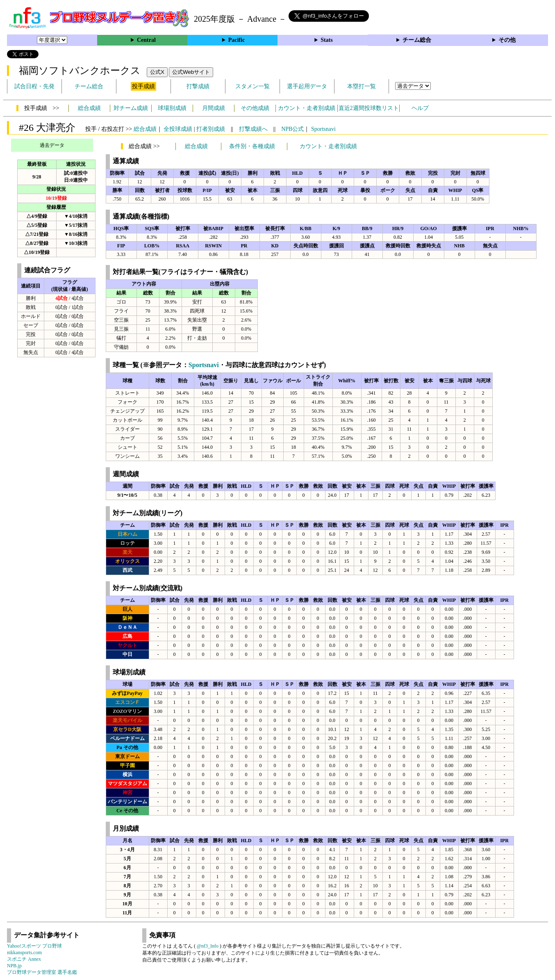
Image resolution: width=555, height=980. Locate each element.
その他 (507, 40)
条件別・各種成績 (252, 146)
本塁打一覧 (362, 86)
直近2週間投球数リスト (369, 108)
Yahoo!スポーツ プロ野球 (34, 946)
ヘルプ (420, 108)
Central (146, 40)
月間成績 (214, 108)
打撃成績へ (253, 129)
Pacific (237, 40)
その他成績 (255, 108)
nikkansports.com (24, 953)
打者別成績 (211, 129)
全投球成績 (178, 129)
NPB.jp (14, 966)
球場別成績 (172, 108)
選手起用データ (307, 86)
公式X (157, 72)
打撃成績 (198, 86)
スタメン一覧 (252, 86)
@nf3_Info (208, 946)
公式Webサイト (191, 72)
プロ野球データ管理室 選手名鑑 (42, 972)
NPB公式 (292, 129)
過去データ (52, 145)
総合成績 (89, 108)
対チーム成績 (131, 108)
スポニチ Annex (24, 959)
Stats (327, 40)
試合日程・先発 (34, 86)
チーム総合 (417, 40)
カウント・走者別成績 (307, 108)
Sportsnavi (323, 129)
